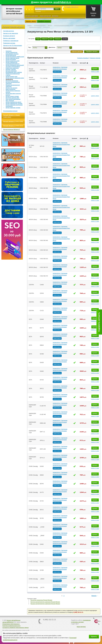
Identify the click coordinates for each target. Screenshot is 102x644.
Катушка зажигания (11, 71)
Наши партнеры (81, 627)
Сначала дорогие (95, 58)
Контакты (55, 16)
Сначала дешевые (83, 58)
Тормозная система (9, 43)
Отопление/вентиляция (10, 111)
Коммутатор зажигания (12, 68)
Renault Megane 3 (9, 126)
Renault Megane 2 (9, 121)
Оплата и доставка (32, 16)
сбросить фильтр (77, 52)
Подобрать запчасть (44, 21)
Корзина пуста (93, 11)
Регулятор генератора (12, 81)
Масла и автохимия (9, 38)
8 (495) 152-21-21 (72, 7)
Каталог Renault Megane (13, 27)
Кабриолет (45, 39)
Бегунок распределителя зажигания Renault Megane (45, 602)
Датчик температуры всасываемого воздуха (12, 53)
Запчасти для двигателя (11, 33)
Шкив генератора (10, 89)
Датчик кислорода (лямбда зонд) (15, 57)
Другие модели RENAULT (12, 130)
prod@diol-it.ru (62, 2)
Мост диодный (10, 101)
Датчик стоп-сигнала (11, 88)
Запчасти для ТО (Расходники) (13, 45)
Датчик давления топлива (13, 108)
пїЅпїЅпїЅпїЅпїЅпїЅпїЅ (40, 25)
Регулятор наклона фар (12, 98)
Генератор (9, 51)
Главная (29, 25)
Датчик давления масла (12, 58)
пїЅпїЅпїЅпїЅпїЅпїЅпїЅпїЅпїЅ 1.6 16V (64, 25)
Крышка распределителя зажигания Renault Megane (45, 604)
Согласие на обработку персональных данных (16, 628)
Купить (95, 69)
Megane (50, 25)
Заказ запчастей (45, 16)
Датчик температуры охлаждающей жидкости (13, 63)
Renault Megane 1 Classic (12, 115)
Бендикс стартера (11, 69)
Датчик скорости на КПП (13, 61)
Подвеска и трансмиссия (11, 41)
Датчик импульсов (11, 55)
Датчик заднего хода (11, 77)
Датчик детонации (11, 60)
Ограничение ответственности (11, 624)
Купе (51, 39)
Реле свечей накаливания (13, 99)
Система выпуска (8, 31)
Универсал (58, 39)
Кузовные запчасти (9, 36)
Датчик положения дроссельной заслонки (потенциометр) (15, 66)
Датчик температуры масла (13, 102)
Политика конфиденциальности (11, 626)
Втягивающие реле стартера (14, 72)
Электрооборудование (10, 48)
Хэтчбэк (65, 39)
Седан (38, 39)
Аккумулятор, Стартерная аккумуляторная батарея (60, 68)
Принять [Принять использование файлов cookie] (94, 637)
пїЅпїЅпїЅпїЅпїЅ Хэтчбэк (82, 25)
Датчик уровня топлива (12, 96)
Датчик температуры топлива (14, 103)
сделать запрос (95, 96)
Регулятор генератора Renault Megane (41, 600)
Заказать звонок (31, 21)
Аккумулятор (9, 79)
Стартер (8, 75)
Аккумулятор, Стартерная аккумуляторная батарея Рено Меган (61, 145)
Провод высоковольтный (13, 74)
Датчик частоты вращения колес (15, 78)
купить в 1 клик (95, 72)
